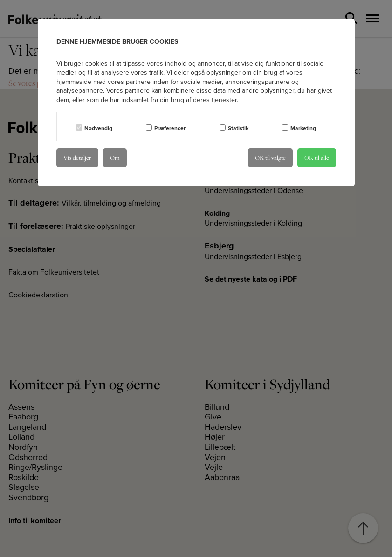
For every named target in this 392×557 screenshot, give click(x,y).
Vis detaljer (77, 158)
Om (115, 158)
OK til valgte (270, 158)
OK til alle (317, 158)
